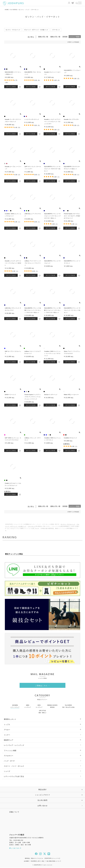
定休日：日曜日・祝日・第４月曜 (20, 845)
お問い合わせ (42, 806)
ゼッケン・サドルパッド (68, 525)
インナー (7, 735)
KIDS (39, 707)
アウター (7, 730)
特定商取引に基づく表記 (38, 862)
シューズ (7, 772)
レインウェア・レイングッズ (14, 746)
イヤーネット (32, 527)
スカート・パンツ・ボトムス (14, 766)
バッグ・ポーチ (9, 761)
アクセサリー (9, 756)
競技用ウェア (9, 740)
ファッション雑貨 (10, 751)
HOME (7, 10)
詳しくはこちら (15, 848)
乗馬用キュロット (10, 720)
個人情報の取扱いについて (54, 862)
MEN (28, 707)
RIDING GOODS (52, 707)
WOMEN (15, 707)
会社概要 (26, 862)
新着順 (65, 37)
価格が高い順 (43, 37)
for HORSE (14, 10)
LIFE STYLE (42, 712)
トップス (7, 725)
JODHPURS (37, 865)
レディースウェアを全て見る (14, 777)
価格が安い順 (55, 37)
